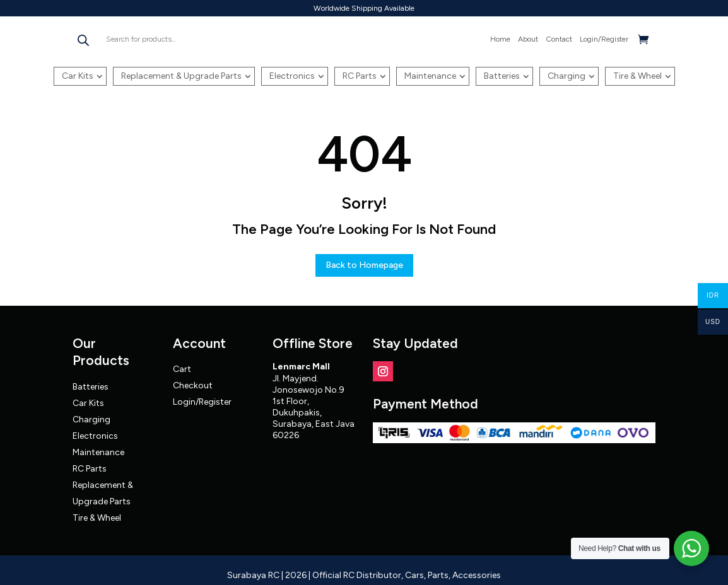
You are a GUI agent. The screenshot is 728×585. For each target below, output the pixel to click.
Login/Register (604, 39)
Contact (559, 39)
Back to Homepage (364, 265)
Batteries (502, 76)
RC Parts (360, 76)
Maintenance (430, 76)
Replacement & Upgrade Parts (181, 76)
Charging (567, 76)
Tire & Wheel (637, 76)
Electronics (292, 76)
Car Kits (78, 76)
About (528, 39)
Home (500, 39)
